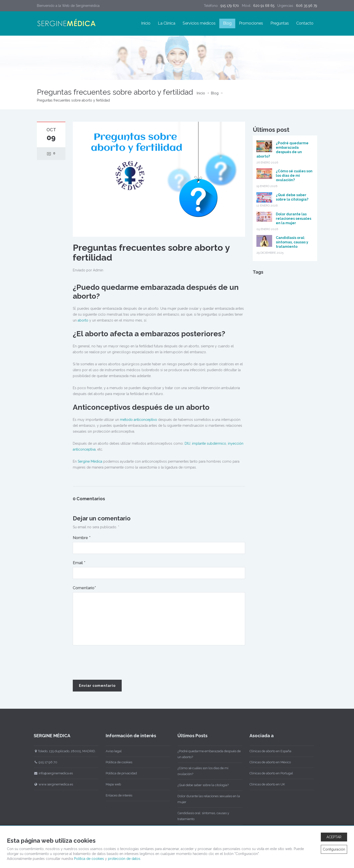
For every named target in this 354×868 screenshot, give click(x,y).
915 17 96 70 (44, 762)
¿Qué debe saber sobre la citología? (202, 785)
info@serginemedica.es (52, 773)
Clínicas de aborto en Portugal (270, 773)
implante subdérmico (209, 443)
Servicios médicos (199, 23)
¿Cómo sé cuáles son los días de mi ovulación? (294, 176)
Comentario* (84, 588)
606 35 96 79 (307, 6)
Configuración (334, 849)
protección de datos (124, 859)
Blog (227, 23)
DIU (187, 443)
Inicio (146, 23)
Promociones (251, 23)
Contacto (305, 23)
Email (79, 563)
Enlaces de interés (118, 795)
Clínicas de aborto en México (269, 762)
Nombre (82, 538)
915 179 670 (230, 6)
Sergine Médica (90, 461)
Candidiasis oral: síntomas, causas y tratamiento (292, 242)
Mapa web (112, 784)
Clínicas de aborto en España (269, 751)
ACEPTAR (334, 837)
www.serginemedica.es (52, 784)
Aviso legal (112, 751)
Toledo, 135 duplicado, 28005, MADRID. (63, 751)
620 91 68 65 (264, 6)
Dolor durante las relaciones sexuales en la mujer (294, 219)
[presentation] (110, 663)
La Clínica (167, 23)
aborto (83, 320)
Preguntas (280, 23)
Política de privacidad (120, 773)
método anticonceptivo (139, 420)
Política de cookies (118, 762)
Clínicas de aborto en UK (266, 784)
